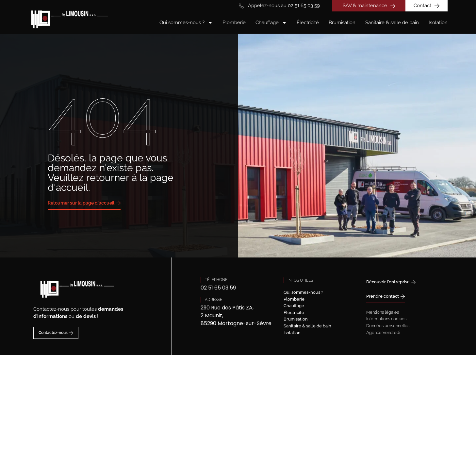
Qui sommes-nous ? (186, 23)
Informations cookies (386, 319)
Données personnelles (388, 326)
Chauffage (271, 23)
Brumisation (342, 23)
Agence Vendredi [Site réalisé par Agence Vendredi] (383, 332)
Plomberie (234, 23)
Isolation (438, 23)
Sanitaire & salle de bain (392, 23)
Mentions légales (383, 312)
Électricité (308, 23)
